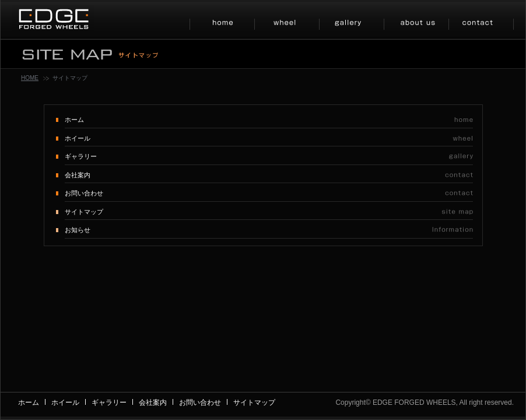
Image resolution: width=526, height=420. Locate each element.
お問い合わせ (84, 193)
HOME (30, 78)
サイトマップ (84, 212)
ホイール (78, 138)
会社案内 (78, 175)
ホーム (74, 120)
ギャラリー (81, 156)
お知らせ (78, 230)
